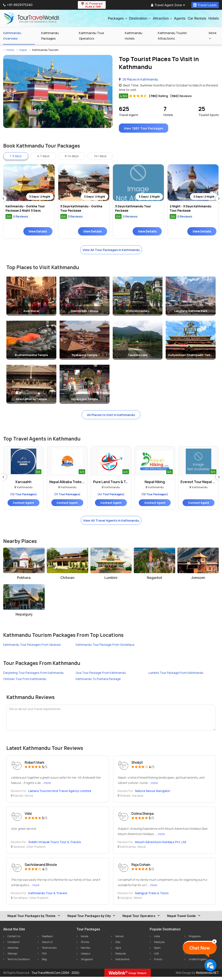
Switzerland (122, 962)
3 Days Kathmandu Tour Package (134, 210)
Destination (140, 18)
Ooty (118, 945)
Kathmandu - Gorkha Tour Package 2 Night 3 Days (26, 210)
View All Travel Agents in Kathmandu (111, 523)
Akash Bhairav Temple (31, 401)
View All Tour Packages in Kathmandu (111, 252)
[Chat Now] (210, 965)
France (158, 962)
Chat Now (200, 948)
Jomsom (198, 581)
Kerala (85, 939)
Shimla (85, 945)
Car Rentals (197, 18)
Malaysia (121, 957)
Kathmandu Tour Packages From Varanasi (32, 648)
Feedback (47, 939)
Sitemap (12, 957)
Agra (118, 951)
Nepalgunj (24, 617)
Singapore (87, 962)
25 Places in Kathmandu (140, 79)
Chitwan (67, 581)
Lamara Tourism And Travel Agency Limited (60, 794)
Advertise (13, 951)
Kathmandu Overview (12, 36)
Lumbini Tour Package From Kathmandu (176, 676)
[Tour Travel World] (31, 18)
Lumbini (111, 581)
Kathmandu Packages (50, 36)
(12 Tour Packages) (23, 497)
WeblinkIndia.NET (207, 976)
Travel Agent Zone (168, 5)
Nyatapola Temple (85, 357)
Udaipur (86, 957)
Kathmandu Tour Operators (92, 36)
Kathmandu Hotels (134, 36)
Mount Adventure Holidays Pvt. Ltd (161, 845)
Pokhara (24, 581)
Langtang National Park (191, 313)
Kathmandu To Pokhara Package (98, 682)
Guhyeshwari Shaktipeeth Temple (191, 357)
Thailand (194, 957)
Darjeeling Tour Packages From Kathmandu (33, 676)
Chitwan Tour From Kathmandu (25, 682)
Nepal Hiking (155, 485)
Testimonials (49, 951)
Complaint (14, 945)
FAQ (44, 957)
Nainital (85, 951)
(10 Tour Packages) (155, 497)
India (157, 939)
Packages (117, 18)
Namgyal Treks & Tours (152, 896)
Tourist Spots (209, 111)
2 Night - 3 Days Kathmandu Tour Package (192, 210)
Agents (180, 18)
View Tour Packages (146, 129)
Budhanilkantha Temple (31, 357)
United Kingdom (198, 962)
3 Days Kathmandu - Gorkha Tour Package (82, 210)
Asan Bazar (31, 313)
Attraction (162, 18)
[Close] (214, 941)
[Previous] (3, 200)
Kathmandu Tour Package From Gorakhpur (105, 648)
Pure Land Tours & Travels (111, 485)
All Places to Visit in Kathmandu (111, 417)
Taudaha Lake (138, 357)
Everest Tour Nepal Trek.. (199, 485)
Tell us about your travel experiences (35, 712)
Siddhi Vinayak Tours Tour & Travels (55, 845)
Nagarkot (155, 581)
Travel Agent (128, 111)
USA (157, 957)
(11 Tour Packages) (67, 497)
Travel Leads (205, 5)
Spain (157, 951)
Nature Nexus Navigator (153, 794)
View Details (38, 233)
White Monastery (138, 313)
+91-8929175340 (18, 5)
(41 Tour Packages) (111, 497)
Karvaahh (23, 485)
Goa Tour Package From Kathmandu (101, 676)
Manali (119, 939)
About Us (47, 945)
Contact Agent (23, 505)
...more (46, 786)
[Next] (219, 200)
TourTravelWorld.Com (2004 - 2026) (55, 976)
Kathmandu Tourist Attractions (172, 36)
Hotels (214, 18)
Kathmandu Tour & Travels (48, 896)
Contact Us (14, 939)
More (213, 35)
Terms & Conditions (19, 962)
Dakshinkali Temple (85, 313)
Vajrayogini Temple (84, 401)
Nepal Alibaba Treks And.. (67, 485)
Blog (44, 962)
